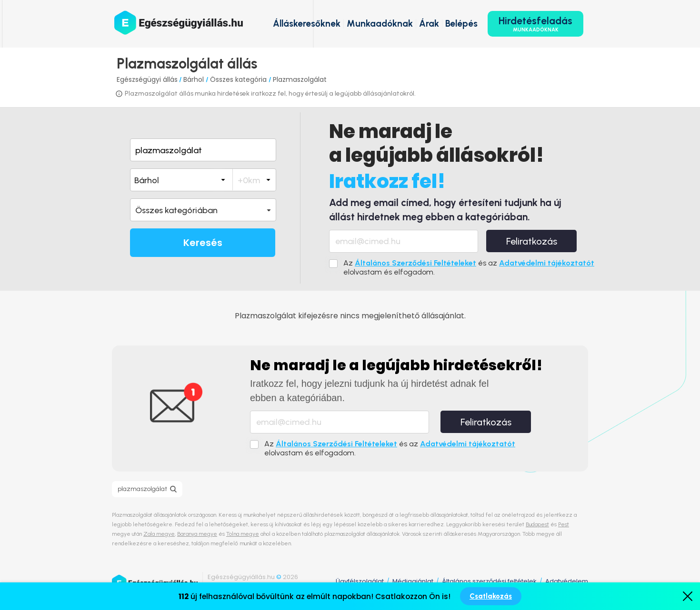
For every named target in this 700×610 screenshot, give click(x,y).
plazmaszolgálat (142, 489)
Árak (429, 24)
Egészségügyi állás (147, 79)
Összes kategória (239, 79)
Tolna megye (243, 534)
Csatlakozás (491, 596)
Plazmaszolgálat (300, 79)
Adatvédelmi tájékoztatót (547, 263)
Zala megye (159, 534)
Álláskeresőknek (307, 24)
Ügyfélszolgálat (360, 581)
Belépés (461, 24)
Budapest (537, 524)
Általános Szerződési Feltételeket (415, 263)
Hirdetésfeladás (535, 24)
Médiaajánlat (413, 581)
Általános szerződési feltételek (489, 581)
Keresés (203, 243)
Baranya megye (197, 534)
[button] (203, 210)
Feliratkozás (532, 241)
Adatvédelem (567, 581)
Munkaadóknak (380, 24)
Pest (564, 524)
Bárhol (195, 79)
